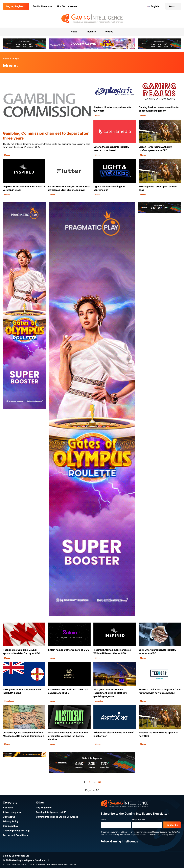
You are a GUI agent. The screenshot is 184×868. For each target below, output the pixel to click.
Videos (109, 32)
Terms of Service (68, 864)
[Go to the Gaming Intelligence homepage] (92, 19)
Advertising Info (12, 812)
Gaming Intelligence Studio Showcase (57, 817)
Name (103, 820)
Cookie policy (10, 826)
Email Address (139, 820)
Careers (73, 6)
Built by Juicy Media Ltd (16, 856)
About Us (8, 808)
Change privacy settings (17, 831)
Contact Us (9, 817)
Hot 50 (61, 6)
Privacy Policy (11, 821)
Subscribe (172, 825)
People (16, 59)
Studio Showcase (42, 6)
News (6, 59)
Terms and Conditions (15, 835)
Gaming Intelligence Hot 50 (51, 812)
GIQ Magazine (44, 808)
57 (100, 782)
